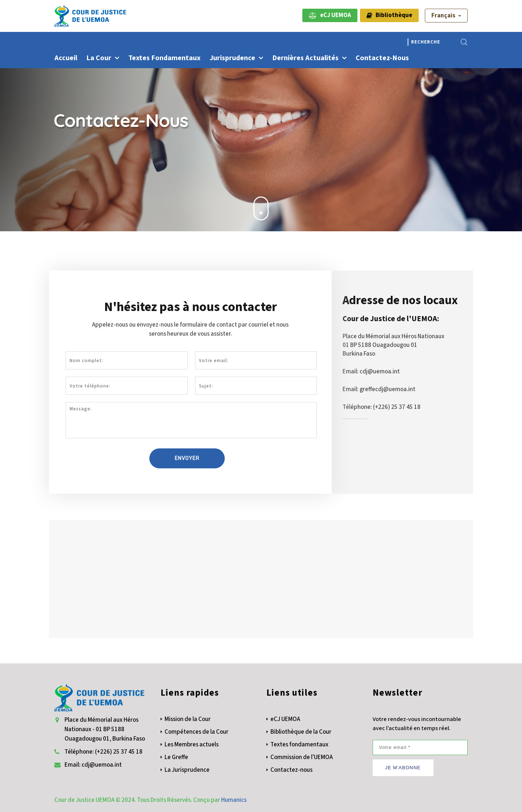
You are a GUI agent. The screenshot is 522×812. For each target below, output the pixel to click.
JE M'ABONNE (403, 768)
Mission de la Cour (188, 719)
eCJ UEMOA (330, 15)
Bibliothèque (389, 15)
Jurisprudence (232, 58)
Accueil (66, 58)
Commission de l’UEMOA (302, 757)
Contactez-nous (382, 58)
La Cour (99, 58)
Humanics (234, 800)
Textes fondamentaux (164, 58)
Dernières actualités (305, 58)
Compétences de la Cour (196, 732)
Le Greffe (176, 757)
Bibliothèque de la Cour (301, 732)
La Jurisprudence (187, 770)
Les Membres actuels (192, 745)
